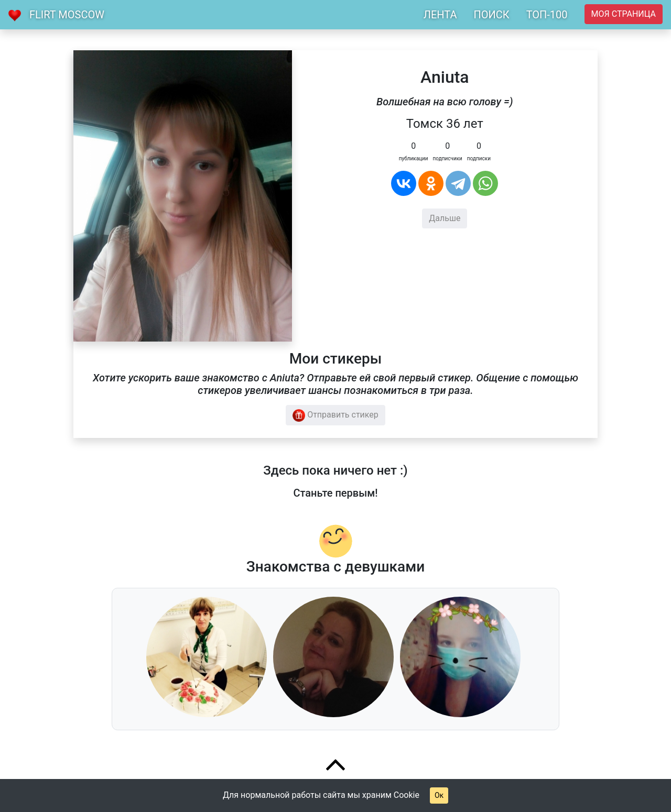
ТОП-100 (547, 15)
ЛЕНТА (440, 15)
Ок (439, 795)
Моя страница (624, 14)
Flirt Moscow (67, 15)
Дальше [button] (445, 218)
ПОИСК (491, 15)
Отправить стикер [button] (335, 415)
